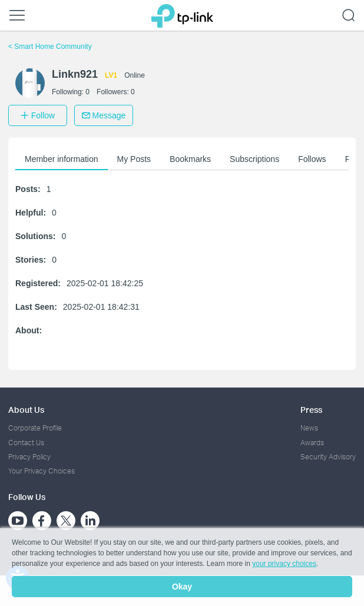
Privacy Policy (29, 457)
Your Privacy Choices (42, 471)
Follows (312, 159)
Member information (62, 159)
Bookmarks (190, 159)
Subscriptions (254, 159)
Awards (312, 443)
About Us (26, 410)
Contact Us (26, 443)
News (309, 428)
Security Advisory (328, 457)
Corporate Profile (35, 428)
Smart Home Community (50, 47)
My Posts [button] (134, 159)
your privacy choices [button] (284, 564)
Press (311, 410)
